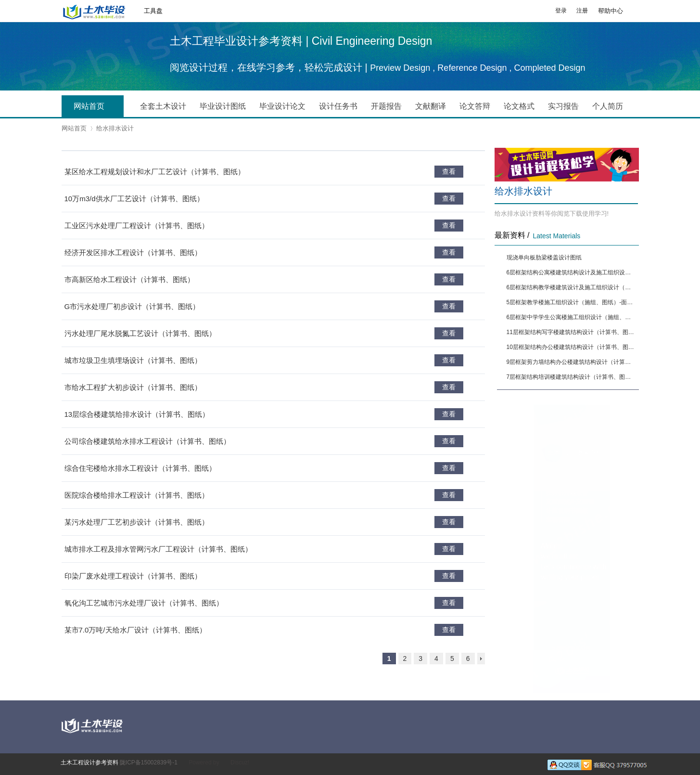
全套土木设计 (163, 106)
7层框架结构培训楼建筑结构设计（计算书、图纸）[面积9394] (572, 377)
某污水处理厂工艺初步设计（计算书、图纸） (137, 522)
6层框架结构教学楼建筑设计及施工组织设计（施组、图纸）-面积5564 (572, 287)
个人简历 (608, 106)
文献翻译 (431, 106)
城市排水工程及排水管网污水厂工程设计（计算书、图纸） (158, 549)
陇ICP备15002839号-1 (149, 762)
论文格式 (519, 106)
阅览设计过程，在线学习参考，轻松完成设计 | (270, 67)
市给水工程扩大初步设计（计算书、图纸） (133, 387)
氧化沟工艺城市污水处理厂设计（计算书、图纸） (144, 603)
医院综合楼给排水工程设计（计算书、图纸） (137, 495)
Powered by (204, 762)
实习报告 (563, 106)
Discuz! (240, 762)
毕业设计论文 (282, 106)
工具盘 (153, 11)
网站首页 (96, 107)
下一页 (481, 659)
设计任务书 (338, 106)
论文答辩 (475, 106)
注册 (582, 11)
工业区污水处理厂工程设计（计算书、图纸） (137, 226)
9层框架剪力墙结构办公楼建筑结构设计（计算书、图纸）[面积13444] (572, 362)
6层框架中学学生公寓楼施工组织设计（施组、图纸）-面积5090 (572, 317)
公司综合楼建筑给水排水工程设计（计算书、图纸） (147, 441)
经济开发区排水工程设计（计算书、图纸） (133, 252)
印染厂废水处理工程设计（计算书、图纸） (133, 576)
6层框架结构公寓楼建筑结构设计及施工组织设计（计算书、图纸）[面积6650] (572, 272)
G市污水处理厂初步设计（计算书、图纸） (132, 306)
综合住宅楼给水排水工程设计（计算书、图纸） (140, 468)
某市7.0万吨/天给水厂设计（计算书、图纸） (135, 630)
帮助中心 (611, 11)
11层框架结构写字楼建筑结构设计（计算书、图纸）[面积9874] (572, 332)
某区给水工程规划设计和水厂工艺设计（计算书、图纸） (155, 172)
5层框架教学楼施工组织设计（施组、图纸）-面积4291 (572, 302)
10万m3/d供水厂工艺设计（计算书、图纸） (134, 199)
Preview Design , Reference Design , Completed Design (477, 68)
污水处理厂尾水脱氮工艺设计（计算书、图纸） (140, 333)
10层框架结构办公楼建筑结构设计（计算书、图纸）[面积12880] (572, 347)
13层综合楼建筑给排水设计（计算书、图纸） (137, 414)
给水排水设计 (115, 128)
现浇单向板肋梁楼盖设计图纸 (544, 258)
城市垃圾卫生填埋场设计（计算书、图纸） (133, 360)
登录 (561, 11)
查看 (449, 171)
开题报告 (386, 106)
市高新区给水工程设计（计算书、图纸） (129, 279)
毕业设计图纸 (223, 106)
